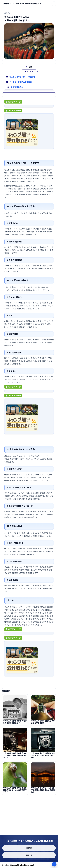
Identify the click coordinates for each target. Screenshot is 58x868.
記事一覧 (29, 855)
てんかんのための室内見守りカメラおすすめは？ (43, 723)
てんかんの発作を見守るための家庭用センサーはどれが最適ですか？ (15, 791)
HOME (29, 848)
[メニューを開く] (54, 4)
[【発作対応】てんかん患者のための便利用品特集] (21, 4)
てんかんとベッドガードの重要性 (22, 77)
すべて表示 (29, 71)
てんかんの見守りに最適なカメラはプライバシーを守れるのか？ (43, 757)
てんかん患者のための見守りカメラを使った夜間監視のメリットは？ (15, 757)
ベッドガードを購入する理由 (21, 82)
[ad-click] (29, 107)
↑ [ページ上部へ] (54, 864)
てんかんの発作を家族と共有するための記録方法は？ (15, 723)
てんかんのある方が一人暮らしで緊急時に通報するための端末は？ (43, 791)
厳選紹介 (8, 13)
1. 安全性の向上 (17, 87)
